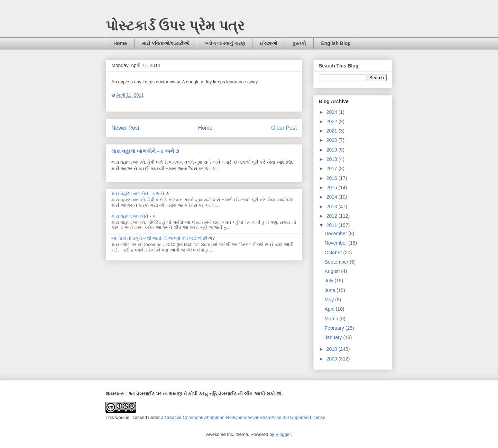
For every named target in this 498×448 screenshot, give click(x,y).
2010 (333, 349)
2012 (333, 216)
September (337, 262)
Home (120, 43)
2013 (333, 207)
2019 (333, 150)
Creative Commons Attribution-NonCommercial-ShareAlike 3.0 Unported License (245, 417)
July (330, 281)
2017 (333, 168)
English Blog (336, 43)
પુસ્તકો (299, 43)
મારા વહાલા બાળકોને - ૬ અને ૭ (145, 151)
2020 (333, 140)
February (335, 328)
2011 (333, 225)
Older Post (284, 128)
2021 (333, 131)
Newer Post (125, 128)
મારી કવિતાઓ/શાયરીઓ (166, 43)
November (336, 243)
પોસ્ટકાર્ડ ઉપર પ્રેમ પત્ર (175, 26)
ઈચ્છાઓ (269, 43)
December (336, 234)
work (120, 417)
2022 (333, 121)
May (330, 300)
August (333, 271)
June (331, 290)
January (334, 337)
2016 (333, 178)
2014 (333, 197)
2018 (333, 159)
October (334, 253)
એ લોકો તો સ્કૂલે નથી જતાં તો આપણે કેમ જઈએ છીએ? (163, 238)
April (330, 309)
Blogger (283, 434)
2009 (333, 359)
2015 (333, 188)
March (332, 319)
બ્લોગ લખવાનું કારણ (225, 43)
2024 (333, 112)
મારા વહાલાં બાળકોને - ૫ (133, 216)
